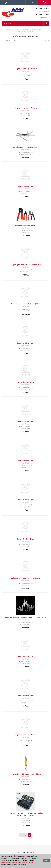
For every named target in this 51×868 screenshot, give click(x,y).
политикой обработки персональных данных (18, 863)
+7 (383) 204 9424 (43, 8)
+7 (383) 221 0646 (43, 14)
